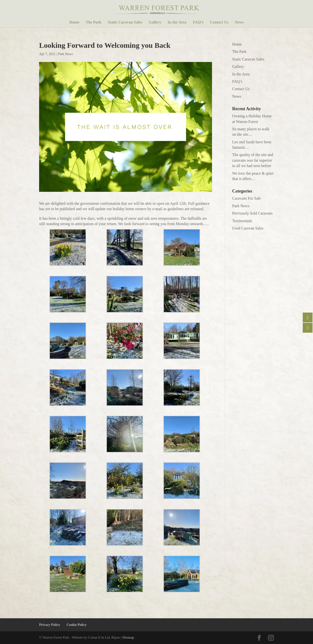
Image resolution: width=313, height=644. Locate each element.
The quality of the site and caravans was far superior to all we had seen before (253, 160)
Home (74, 22)
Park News (65, 54)
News (239, 22)
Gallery (155, 22)
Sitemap (128, 638)
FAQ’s (198, 22)
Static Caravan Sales (125, 22)
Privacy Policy (50, 625)
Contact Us (219, 22)
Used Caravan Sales (248, 228)
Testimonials (242, 221)
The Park (93, 22)
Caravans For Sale (247, 198)
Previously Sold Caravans (252, 213)
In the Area (177, 22)
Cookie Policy (77, 625)
